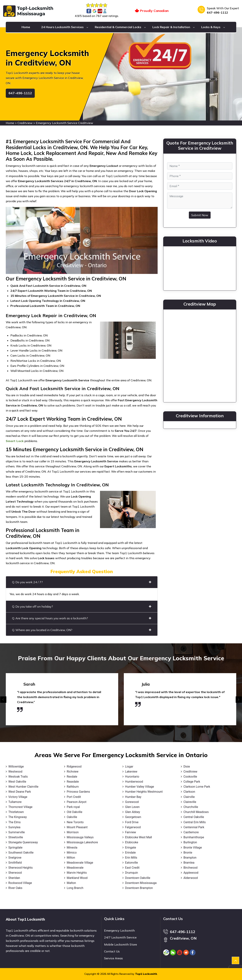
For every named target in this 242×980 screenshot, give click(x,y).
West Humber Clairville (23, 787)
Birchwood (191, 868)
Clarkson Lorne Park (197, 787)
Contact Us (112, 951)
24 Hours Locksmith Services (62, 27)
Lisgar (129, 767)
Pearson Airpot (77, 802)
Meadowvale (75, 868)
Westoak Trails (18, 777)
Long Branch (75, 888)
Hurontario (132, 777)
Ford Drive (132, 822)
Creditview (25, 123)
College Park (192, 782)
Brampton (190, 858)
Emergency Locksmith (119, 930)
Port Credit (74, 797)
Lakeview (131, 772)
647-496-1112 (217, 12)
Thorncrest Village (20, 807)
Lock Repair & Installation (171, 27)
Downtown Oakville (138, 878)
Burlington (190, 842)
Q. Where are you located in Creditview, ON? (82, 630)
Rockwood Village (20, 883)
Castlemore (191, 832)
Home (26, 27)
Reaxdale (73, 782)
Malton (71, 883)
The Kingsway (18, 817)
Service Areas (113, 958)
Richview (73, 772)
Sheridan (14, 878)
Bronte (188, 853)
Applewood (191, 873)
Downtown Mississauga (141, 883)
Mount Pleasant (77, 827)
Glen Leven (132, 807)
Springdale (15, 848)
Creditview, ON (183, 938)
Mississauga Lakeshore (82, 842)
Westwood (15, 772)
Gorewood (132, 802)
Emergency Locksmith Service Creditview (64, 123)
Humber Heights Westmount (144, 792)
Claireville (190, 802)
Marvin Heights (77, 873)
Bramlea (189, 863)
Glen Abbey (133, 812)
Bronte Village (193, 848)
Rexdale (72, 777)
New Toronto (75, 822)
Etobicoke (132, 842)
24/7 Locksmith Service (120, 937)
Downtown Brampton (139, 888)
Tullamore (15, 802)
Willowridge (16, 767)
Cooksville (190, 777)
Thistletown (16, 812)
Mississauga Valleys (80, 837)
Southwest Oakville (21, 853)
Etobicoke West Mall (138, 837)
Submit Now (200, 215)
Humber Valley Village (139, 787)
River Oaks (15, 888)
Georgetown (133, 817)
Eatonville (132, 863)
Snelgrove (15, 858)
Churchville (191, 807)
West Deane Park (20, 792)
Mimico (72, 853)
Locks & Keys (211, 27)
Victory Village (18, 797)
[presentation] (3, 700)
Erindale (130, 853)
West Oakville (17, 782)
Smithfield (15, 863)
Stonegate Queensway (23, 842)
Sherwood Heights (21, 868)
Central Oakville (194, 817)
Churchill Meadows (196, 812)
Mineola (72, 848)
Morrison (73, 832)
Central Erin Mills (195, 822)
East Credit (132, 868)
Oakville (72, 817)
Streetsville (16, 837)
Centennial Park (194, 827)
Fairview (131, 832)
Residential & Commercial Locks (118, 27)
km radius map (200, 355)
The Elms (14, 822)
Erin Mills (131, 858)
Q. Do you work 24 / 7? (82, 582)
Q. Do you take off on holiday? (82, 606)
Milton (71, 858)
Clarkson (189, 792)
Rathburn (73, 787)
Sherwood (15, 873)
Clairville (189, 797)
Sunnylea (14, 827)
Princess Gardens (78, 792)
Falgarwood (133, 827)
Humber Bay (133, 797)
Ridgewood (74, 767)
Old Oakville (75, 812)
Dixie (187, 767)
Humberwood (134, 782)
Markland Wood (77, 878)
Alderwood (191, 878)
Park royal (73, 807)
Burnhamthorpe (194, 837)
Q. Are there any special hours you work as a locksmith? (82, 618)
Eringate (131, 848)
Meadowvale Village (80, 863)
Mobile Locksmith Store (121, 944)
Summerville (17, 832)
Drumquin (132, 873)
